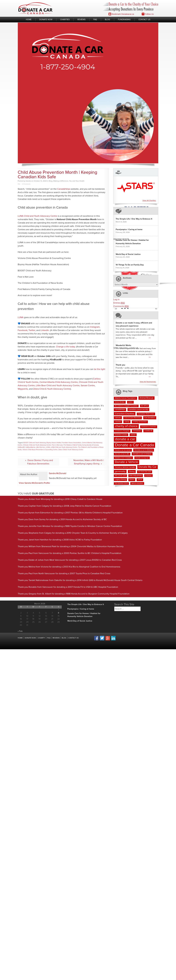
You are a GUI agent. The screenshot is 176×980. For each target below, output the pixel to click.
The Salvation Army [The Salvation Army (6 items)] (121, 484)
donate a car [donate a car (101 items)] (125, 439)
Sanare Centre (88, 386)
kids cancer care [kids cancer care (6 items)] (120, 476)
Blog (107, 20)
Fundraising (124, 20)
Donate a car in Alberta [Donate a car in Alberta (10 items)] (144, 450)
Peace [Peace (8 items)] (132, 480)
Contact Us (144, 20)
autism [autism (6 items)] (130, 402)
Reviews (81, 20)
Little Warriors (41, 447)
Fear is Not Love (57, 445)
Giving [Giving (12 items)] (132, 472)
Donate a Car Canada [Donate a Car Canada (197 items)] (134, 445)
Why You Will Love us (126, 348)
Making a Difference (61, 181)
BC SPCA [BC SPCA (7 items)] (144, 406)
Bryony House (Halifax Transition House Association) (64, 443)
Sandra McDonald (58, 473)
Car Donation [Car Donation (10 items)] (150, 418)
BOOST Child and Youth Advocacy (35, 443)
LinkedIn (45, 330)
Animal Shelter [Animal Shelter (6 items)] (120, 402)
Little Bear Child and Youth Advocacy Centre (58, 386)
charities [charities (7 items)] (118, 422)
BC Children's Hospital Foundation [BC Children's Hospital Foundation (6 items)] (126, 406)
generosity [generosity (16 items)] (120, 471)
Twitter (32, 330)
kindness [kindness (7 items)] (148, 476)
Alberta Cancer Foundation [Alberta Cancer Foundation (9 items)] (125, 398)
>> (150, 338)
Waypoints (23, 389)
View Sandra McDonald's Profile (34, 483)
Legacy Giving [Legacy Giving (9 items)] (120, 480)
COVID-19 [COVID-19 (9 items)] (148, 431)
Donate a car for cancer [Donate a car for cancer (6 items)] (123, 450)
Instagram (95, 327)
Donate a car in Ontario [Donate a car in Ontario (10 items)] (142, 454)
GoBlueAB (21, 447)
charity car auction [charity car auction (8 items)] (140, 422)
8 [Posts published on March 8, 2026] (58, 613)
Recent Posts (121, 239)
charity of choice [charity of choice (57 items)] (126, 426)
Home (29, 20)
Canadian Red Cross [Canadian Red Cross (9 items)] (146, 414)
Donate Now (46, 20)
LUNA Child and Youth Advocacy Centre (37, 216)
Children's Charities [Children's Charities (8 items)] (149, 427)
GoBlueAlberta (30, 447)
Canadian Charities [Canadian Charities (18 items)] (125, 414)
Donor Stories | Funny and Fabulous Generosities (40, 462)
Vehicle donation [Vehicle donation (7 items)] (137, 483)
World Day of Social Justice (128, 254)
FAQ (95, 20)
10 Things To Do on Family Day (130, 265)
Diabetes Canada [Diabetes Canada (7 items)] (121, 435)
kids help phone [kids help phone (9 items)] (136, 476)
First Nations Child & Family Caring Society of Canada (81, 445)
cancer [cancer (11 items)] (118, 418)
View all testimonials (148, 382)
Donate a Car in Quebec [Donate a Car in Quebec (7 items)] (123, 458)
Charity (41, 638)
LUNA (21, 317)
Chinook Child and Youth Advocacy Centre (37, 445)
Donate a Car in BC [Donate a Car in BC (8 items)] (122, 454)
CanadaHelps (64, 189)
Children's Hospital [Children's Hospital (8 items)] (122, 431)
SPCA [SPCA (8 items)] (140, 480)
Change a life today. (66, 347)
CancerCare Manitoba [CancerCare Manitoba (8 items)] (133, 418)
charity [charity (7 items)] (127, 422)
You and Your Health (77, 181)
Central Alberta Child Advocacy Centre (59, 382)
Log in (116, 299)
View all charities (149, 201)
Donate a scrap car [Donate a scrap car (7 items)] (142, 458)
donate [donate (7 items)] (133, 435)
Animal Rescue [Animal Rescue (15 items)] (146, 398)
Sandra (28, 181)
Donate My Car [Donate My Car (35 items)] (148, 467)
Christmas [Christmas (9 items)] (137, 431)
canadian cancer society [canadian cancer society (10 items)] (138, 410)
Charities (65, 20)
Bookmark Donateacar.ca (121, 14)
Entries (119, 303)
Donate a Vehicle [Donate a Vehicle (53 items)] (127, 462)
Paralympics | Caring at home (129, 230)
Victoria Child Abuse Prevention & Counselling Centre (40, 450)
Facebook (23, 330)
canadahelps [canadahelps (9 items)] (120, 410)
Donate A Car (35, 8)
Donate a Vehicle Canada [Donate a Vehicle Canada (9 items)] (125, 467)
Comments (121, 306)
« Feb (20, 631)
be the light (100, 369)
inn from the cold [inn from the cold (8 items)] (145, 472)
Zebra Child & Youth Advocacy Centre (52, 389)
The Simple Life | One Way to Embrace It (134, 219)
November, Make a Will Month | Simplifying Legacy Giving (89, 462)
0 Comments (26, 184)
